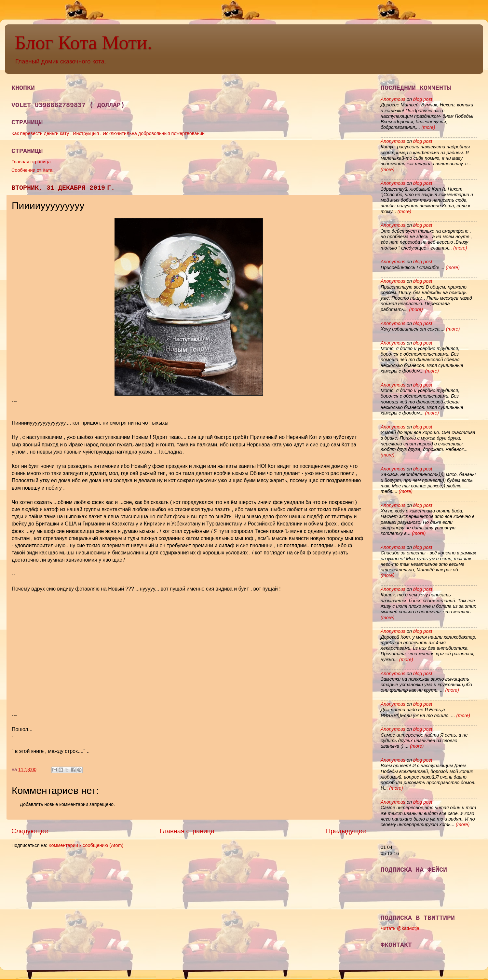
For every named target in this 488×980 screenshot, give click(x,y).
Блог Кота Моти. (83, 43)
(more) (427, 127)
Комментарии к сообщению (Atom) (86, 845)
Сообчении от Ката (32, 170)
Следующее (30, 831)
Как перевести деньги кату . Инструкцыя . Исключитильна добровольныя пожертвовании (108, 133)
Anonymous (393, 99)
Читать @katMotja (400, 928)
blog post (423, 99)
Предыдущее (346, 831)
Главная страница (31, 162)
